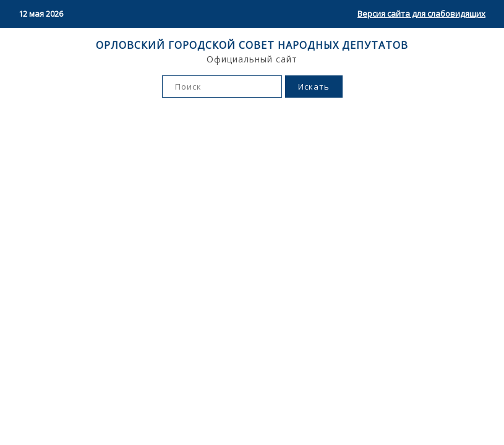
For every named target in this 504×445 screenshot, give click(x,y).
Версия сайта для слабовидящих (421, 14)
